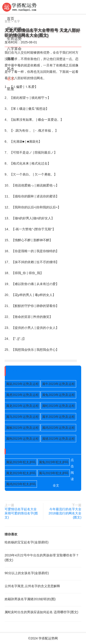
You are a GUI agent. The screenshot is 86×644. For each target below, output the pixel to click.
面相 (11, 59)
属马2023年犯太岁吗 (54, 473)
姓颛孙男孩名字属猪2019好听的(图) (30, 599)
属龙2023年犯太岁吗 (21, 473)
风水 (11, 69)
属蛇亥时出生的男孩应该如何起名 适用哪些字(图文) (41, 612)
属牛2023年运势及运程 (58, 384)
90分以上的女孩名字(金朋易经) (27, 573)
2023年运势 (18, 371)
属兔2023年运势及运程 (58, 395)
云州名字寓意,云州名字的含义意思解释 (32, 586)
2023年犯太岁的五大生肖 (30, 451)
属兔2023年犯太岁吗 (54, 462)
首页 (11, 19)
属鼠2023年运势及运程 (22, 384)
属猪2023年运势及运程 (58, 439)
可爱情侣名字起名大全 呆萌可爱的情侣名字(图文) (21, 513)
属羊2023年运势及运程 (58, 417)
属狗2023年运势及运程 (22, 439)
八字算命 (14, 49)
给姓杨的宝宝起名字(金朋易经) (26, 542)
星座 (11, 89)
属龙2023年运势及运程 (22, 406)
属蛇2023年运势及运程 (58, 406)
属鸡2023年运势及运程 (58, 428)
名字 (11, 79)
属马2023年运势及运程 (22, 417)
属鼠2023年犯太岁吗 (21, 462)
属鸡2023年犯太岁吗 (21, 484)
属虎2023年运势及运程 (22, 395)
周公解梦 (14, 29)
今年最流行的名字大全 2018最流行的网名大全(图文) (65, 513)
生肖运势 (14, 39)
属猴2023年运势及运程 (22, 428)
